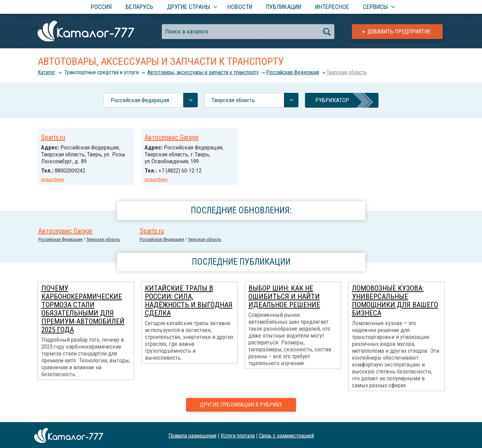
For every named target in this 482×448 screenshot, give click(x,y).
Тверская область (347, 72)
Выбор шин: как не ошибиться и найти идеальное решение (284, 296)
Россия (101, 7)
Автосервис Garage (172, 137)
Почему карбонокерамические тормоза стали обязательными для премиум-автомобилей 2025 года (83, 308)
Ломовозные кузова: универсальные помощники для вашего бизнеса (395, 300)
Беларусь (139, 7)
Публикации (284, 7)
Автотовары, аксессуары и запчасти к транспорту (203, 72)
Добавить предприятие (399, 32)
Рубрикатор (332, 100)
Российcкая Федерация (293, 72)
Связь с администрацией (286, 435)
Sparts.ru (53, 137)
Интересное (332, 7)
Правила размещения (192, 435)
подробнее (53, 179)
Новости (240, 7)
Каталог (47, 72)
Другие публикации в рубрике (241, 404)
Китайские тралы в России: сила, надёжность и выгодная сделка (189, 300)
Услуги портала (238, 435)
